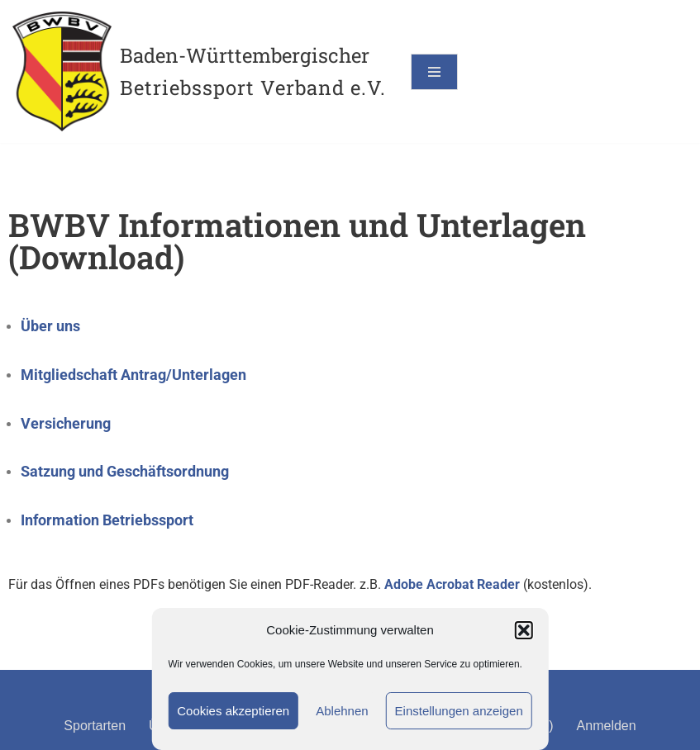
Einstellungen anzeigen (459, 711)
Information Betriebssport (107, 520)
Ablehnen (342, 711)
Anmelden (607, 726)
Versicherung (66, 423)
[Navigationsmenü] (434, 72)
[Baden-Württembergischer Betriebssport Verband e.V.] (199, 71)
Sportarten (95, 726)
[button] (524, 630)
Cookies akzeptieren (233, 711)
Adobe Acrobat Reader (452, 584)
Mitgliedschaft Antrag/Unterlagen (133, 375)
